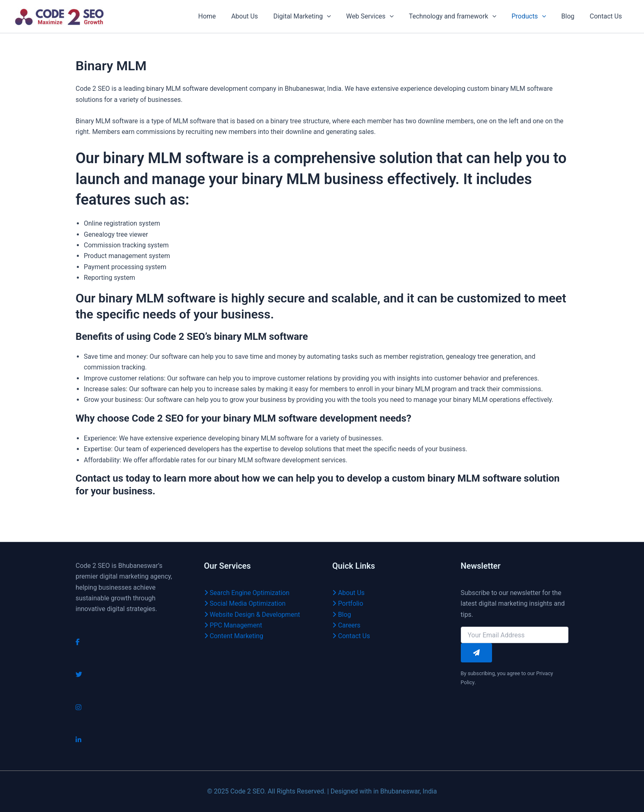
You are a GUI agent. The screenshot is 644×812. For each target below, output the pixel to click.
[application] (339, 16)
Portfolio (348, 603)
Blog (571, 16)
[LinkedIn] (78, 740)
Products (534, 16)
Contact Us (607, 16)
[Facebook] (78, 642)
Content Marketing (234, 636)
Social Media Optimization (245, 603)
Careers (346, 625)
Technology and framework (460, 16)
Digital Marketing (314, 16)
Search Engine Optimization (247, 593)
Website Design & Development (253, 615)
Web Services (380, 16)
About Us (259, 16)
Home (223, 16)
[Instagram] (78, 707)
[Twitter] (79, 675)
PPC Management (233, 625)
